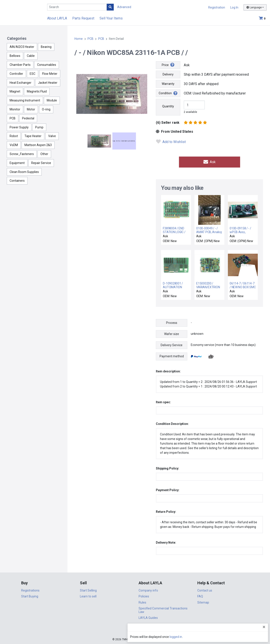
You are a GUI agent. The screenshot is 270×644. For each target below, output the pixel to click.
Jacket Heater (48, 83)
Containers (17, 181)
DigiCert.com (135, 630)
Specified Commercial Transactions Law (163, 610)
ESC (33, 74)
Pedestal (28, 118)
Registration (217, 7)
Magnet (15, 91)
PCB (13, 118)
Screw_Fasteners (22, 154)
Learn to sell (88, 596)
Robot (14, 136)
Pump (39, 127)
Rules (142, 602)
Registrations (30, 590)
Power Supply (19, 127)
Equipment (17, 163)
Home (79, 39)
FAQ (200, 596)
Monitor (15, 109)
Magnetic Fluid (37, 91)
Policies (144, 596)
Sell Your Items (111, 18)
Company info (148, 590)
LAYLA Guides (148, 617)
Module (52, 100)
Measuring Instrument (25, 100)
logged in (240, 637)
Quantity (168, 106)
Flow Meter (50, 74)
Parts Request (83, 18)
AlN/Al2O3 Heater (22, 47)
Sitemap (203, 602)
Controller (16, 74)
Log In (234, 7)
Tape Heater (33, 136)
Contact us (205, 590)
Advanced (124, 7)
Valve (52, 136)
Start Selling (88, 590)
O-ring (46, 109)
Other (44, 154)
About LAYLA (57, 18)
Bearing (46, 47)
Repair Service (41, 163)
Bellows (15, 56)
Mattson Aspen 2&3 (38, 145)
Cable (31, 56)
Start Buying (30, 596)
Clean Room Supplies (24, 172)
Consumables (47, 65)
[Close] (264, 627)
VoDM (14, 145)
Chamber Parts (20, 65)
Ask (210, 162)
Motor (31, 109)
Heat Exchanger (21, 83)
